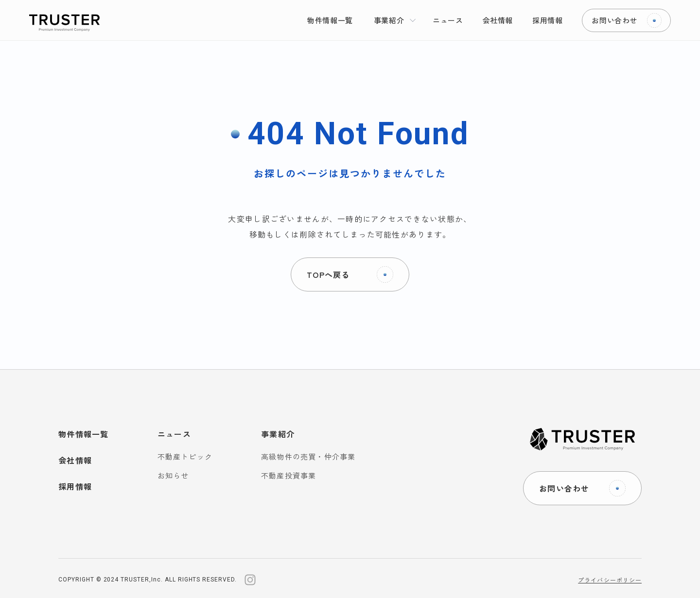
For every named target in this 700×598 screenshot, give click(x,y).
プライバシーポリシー (610, 580)
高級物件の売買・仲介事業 (308, 456)
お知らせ (173, 475)
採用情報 (75, 486)
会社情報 (75, 460)
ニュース (174, 434)
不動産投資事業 (289, 475)
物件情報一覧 (84, 434)
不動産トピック (185, 456)
